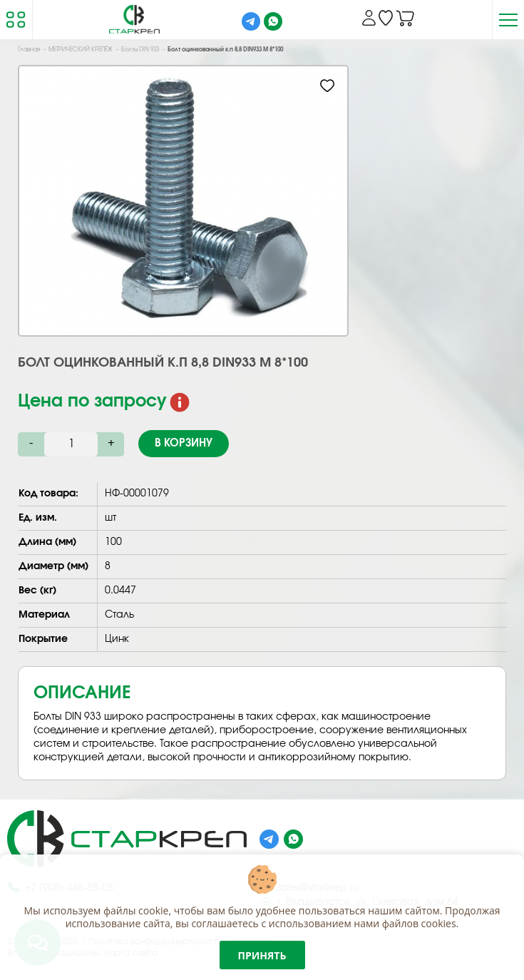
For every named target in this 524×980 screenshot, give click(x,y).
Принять (262, 955)
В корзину (184, 443)
